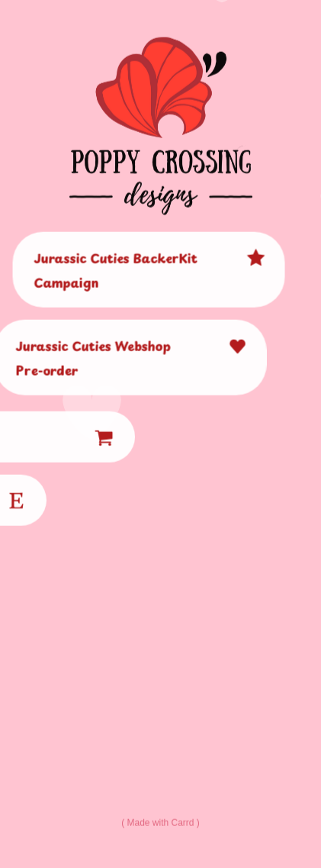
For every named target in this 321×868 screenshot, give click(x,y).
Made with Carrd (160, 823)
